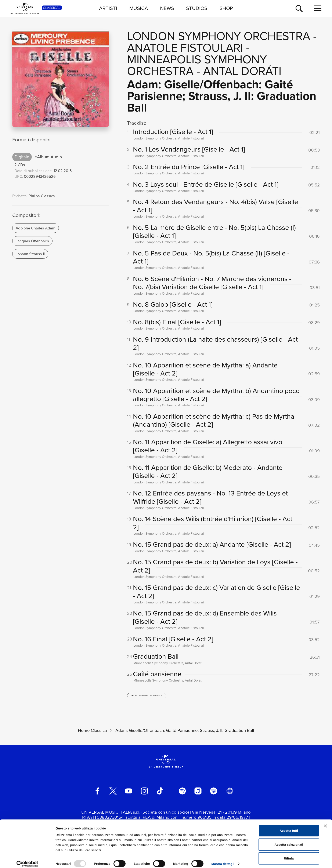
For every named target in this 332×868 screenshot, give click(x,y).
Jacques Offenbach (32, 241)
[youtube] (129, 792)
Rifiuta (289, 854)
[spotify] (182, 792)
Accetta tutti (289, 826)
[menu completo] (318, 8)
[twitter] (113, 792)
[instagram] (144, 792)
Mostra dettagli (223, 860)
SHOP (226, 8)
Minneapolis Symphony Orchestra (197, 65)
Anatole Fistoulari (185, 48)
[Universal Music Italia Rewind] (229, 792)
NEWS (167, 8)
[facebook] (97, 792)
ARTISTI (108, 8)
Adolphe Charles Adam (35, 228)
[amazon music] (214, 792)
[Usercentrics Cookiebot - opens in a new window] (27, 860)
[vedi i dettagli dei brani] (147, 697)
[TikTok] (160, 792)
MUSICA (139, 8)
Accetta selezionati (289, 840)
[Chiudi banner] (325, 822)
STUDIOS (197, 8)
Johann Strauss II (30, 254)
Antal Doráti (242, 71)
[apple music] (198, 792)
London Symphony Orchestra (219, 36)
